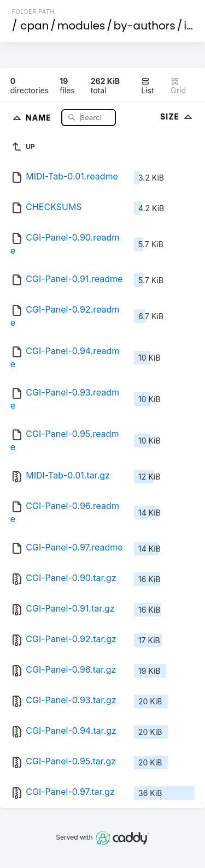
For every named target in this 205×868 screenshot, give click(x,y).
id (189, 26)
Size (177, 116)
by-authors (145, 26)
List (147, 86)
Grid (178, 86)
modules (81, 26)
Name (40, 117)
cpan (34, 26)
